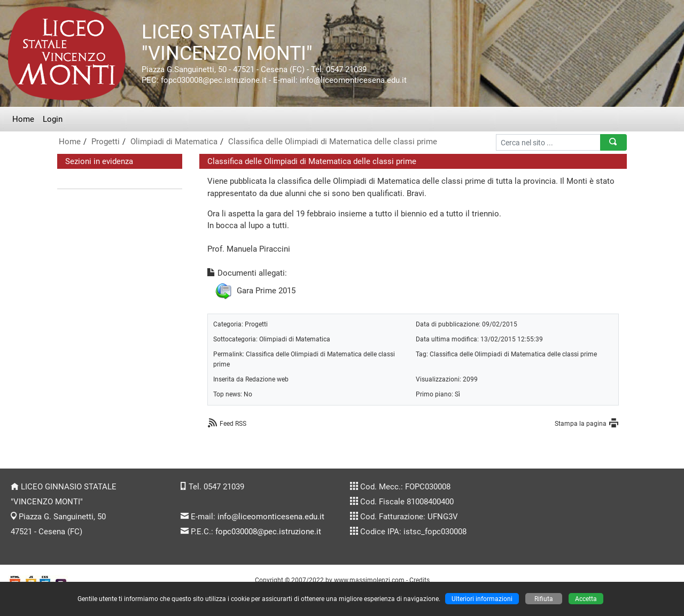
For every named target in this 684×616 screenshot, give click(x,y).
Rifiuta (544, 599)
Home (23, 119)
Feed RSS (233, 423)
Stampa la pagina (581, 423)
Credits (419, 580)
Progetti (106, 142)
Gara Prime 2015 (266, 291)
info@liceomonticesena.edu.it (271, 517)
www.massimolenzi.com (369, 580)
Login (53, 119)
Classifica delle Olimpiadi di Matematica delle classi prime (333, 142)
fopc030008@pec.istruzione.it (268, 532)
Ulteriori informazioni (482, 599)
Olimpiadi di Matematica (174, 142)
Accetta (586, 599)
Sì (457, 394)
